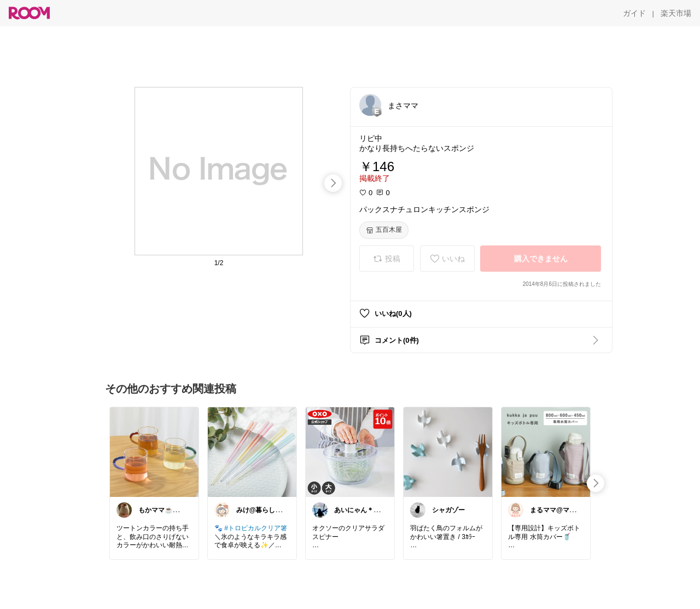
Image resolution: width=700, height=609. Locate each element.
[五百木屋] (384, 230)
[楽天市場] (676, 13)
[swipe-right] (333, 183)
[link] (154, 452)
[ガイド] (634, 13)
